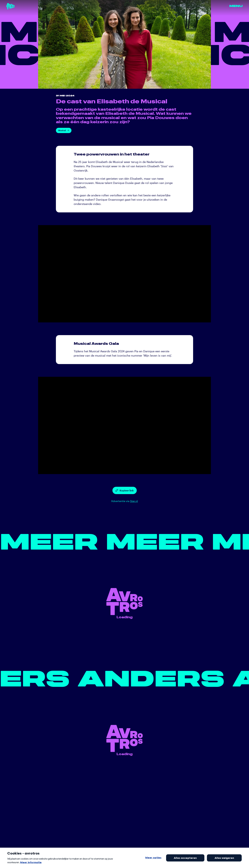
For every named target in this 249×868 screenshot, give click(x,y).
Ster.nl (134, 501)
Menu (236, 6)
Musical (64, 130)
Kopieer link (125, 490)
